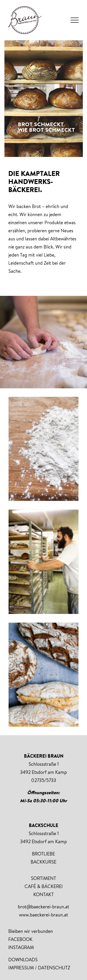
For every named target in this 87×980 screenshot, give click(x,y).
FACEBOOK (20, 939)
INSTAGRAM (21, 947)
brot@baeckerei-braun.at (43, 907)
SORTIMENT (43, 878)
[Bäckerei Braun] (25, 20)
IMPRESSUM (21, 968)
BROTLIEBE (43, 854)
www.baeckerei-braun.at (43, 915)
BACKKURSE (43, 862)
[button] (75, 20)
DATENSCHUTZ (54, 968)
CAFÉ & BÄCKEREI (44, 886)
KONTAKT (44, 894)
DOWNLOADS (23, 960)
